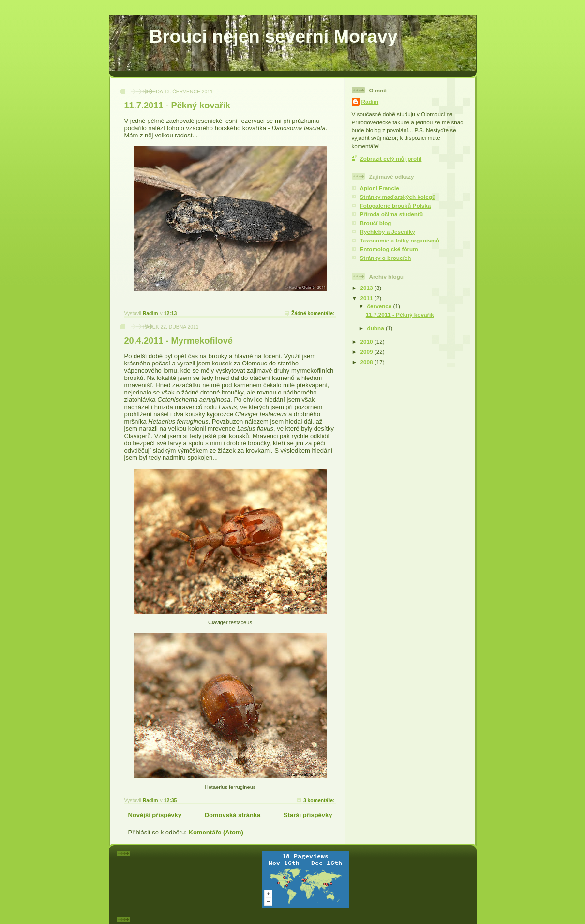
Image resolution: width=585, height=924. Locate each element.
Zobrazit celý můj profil (391, 159)
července (380, 306)
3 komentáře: (320, 800)
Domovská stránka (233, 815)
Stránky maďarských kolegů (398, 197)
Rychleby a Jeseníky (388, 232)
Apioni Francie (380, 188)
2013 (367, 288)
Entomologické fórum (389, 249)
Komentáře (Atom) (216, 832)
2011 (367, 298)
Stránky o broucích (386, 258)
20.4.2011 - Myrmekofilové (179, 341)
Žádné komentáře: (314, 313)
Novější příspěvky (155, 815)
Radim (370, 101)
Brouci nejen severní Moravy (274, 36)
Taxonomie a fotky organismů (400, 240)
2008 (367, 362)
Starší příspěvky (308, 815)
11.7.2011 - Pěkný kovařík (177, 106)
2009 (367, 352)
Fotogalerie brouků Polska (396, 205)
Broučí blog (376, 223)
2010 (367, 341)
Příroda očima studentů (392, 214)
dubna (376, 328)
